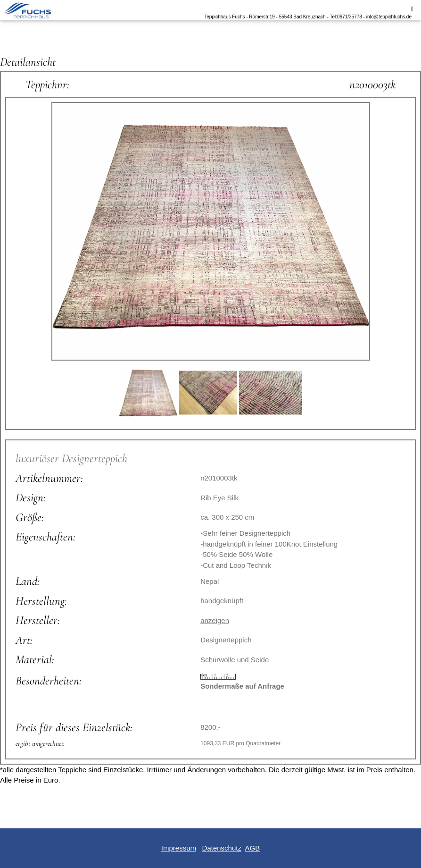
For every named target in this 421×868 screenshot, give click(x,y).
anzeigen (215, 620)
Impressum (179, 848)
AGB (252, 848)
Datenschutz (222, 848)
